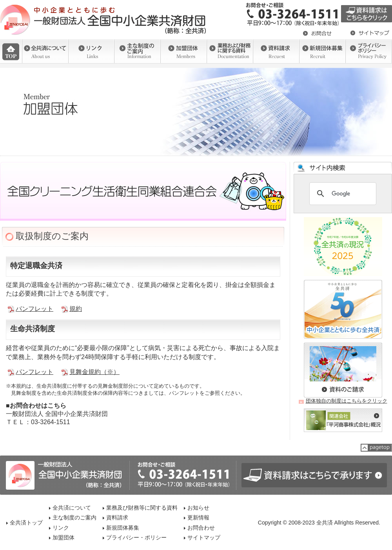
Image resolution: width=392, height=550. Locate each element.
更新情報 (198, 517)
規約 (76, 309)
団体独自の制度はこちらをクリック (347, 401)
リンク (61, 528)
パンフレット (34, 309)
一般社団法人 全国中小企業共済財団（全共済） (104, 20)
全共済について (72, 508)
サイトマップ (204, 537)
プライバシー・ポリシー (136, 537)
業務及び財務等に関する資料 (142, 508)
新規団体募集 (123, 528)
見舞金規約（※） (94, 372)
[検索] (342, 194)
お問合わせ (201, 528)
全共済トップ (26, 523)
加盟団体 (64, 537)
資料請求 (117, 517)
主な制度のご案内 (74, 517)
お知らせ (198, 508)
